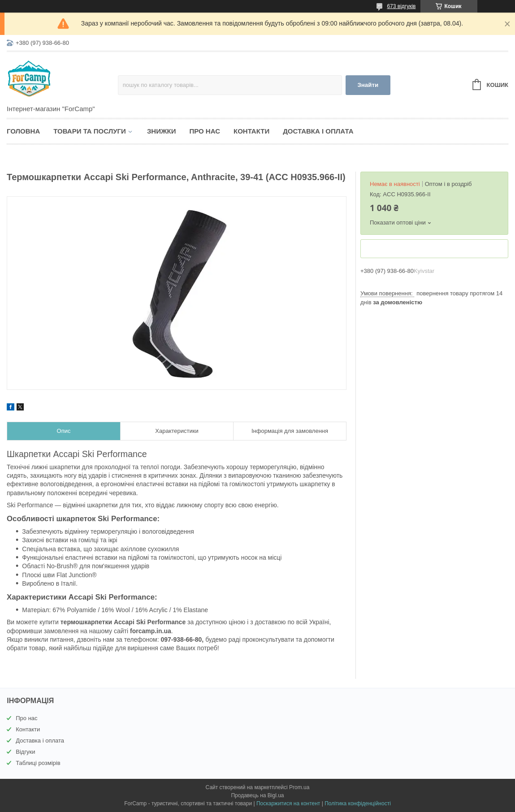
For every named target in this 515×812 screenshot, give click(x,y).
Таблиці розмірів (38, 763)
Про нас (205, 131)
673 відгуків (401, 6)
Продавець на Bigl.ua (257, 795)
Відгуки (25, 752)
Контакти (251, 131)
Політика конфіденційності (358, 803)
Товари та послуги (90, 131)
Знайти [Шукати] (368, 85)
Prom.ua (299, 787)
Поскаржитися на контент (288, 803)
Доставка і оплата (318, 131)
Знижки (162, 131)
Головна (23, 131)
